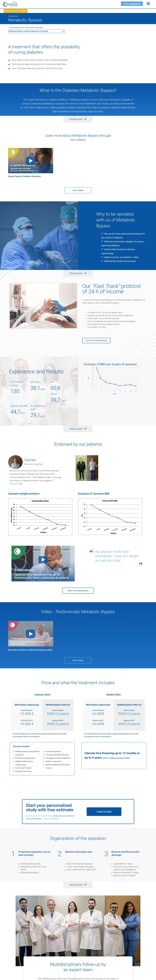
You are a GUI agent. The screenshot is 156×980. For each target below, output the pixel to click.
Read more (15, 484)
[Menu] (148, 3)
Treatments (13, 16)
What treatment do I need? (16, 11)
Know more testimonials (78, 591)
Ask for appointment (132, 4)
